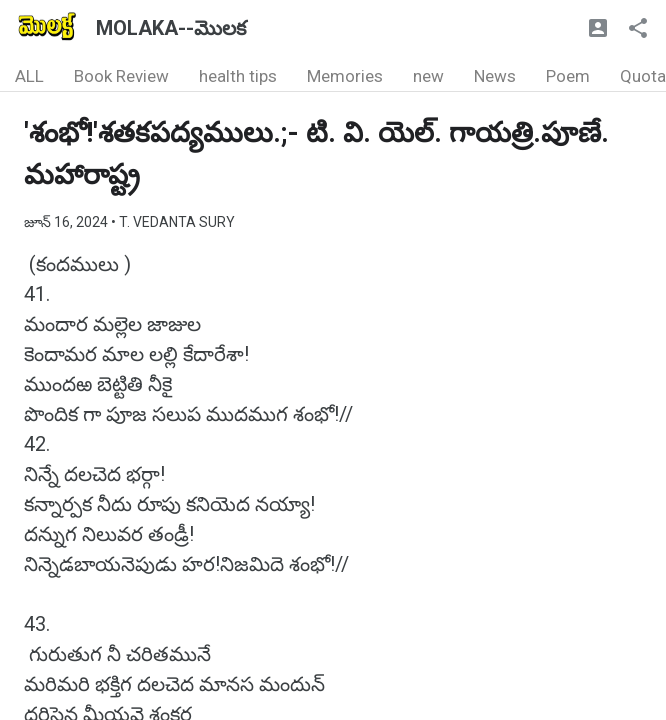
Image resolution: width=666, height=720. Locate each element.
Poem (568, 76)
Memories (345, 76)
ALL (29, 76)
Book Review (121, 76)
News (495, 76)
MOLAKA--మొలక (171, 28)
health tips (238, 76)
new (428, 76)
